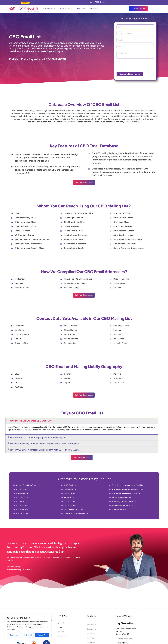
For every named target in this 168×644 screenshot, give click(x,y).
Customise (14, 635)
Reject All (28, 635)
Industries (91, 643)
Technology (92, 629)
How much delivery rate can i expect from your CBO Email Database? (44, 444)
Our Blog (61, 632)
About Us (61, 623)
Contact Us (62, 636)
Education (91, 634)
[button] (82, 421)
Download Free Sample (130, 74)
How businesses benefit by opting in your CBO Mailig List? (39, 438)
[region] (28, 627)
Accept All (42, 635)
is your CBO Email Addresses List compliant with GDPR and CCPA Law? (45, 450)
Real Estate (92, 638)
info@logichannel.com (124, 638)
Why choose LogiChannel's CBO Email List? (31, 421)
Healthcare (91, 625)
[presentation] (133, 65)
